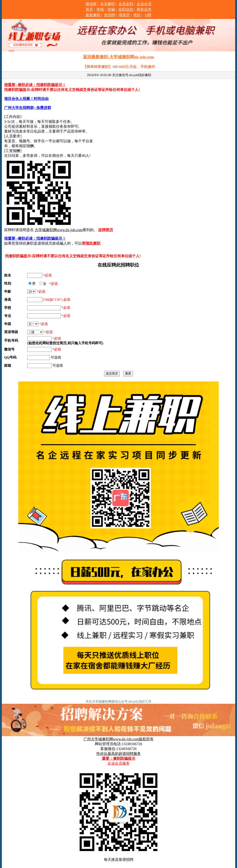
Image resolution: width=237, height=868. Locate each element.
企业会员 (144, 4)
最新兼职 (93, 15)
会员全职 (126, 4)
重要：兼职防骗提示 (119, 758)
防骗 (111, 9)
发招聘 (110, 15)
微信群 (91, 4)
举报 (100, 9)
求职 (137, 15)
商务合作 (144, 9)
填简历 (124, 15)
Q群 (148, 15)
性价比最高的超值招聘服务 (119, 754)
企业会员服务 (119, 763)
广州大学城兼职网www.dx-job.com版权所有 (118, 739)
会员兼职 (108, 4)
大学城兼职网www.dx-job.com (59, 230)
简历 (89, 9)
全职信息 (126, 9)
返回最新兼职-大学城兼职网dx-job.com (118, 57)
